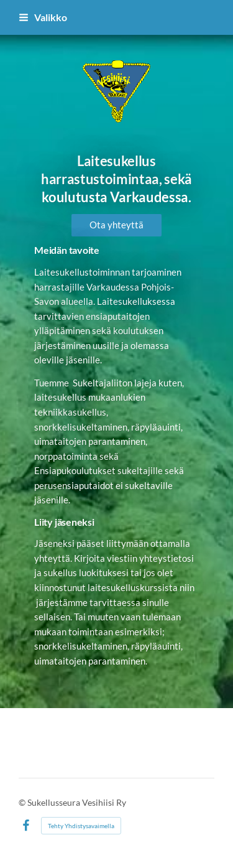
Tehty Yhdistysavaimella (81, 826)
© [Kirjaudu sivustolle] (23, 802)
